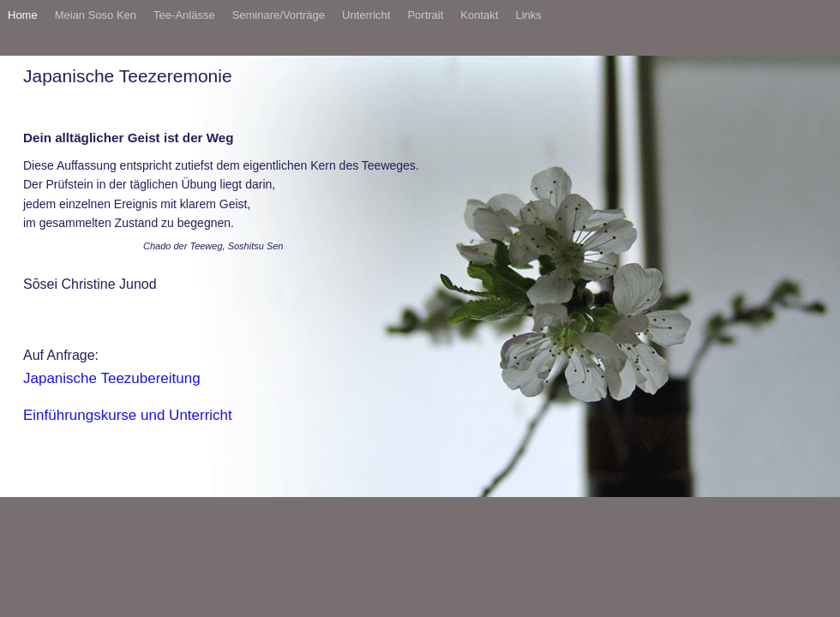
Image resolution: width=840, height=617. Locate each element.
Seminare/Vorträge (279, 15)
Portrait (425, 15)
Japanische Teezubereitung (112, 378)
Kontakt (479, 15)
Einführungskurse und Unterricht (128, 415)
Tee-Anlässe (184, 15)
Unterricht (366, 15)
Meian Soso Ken (96, 15)
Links (528, 15)
